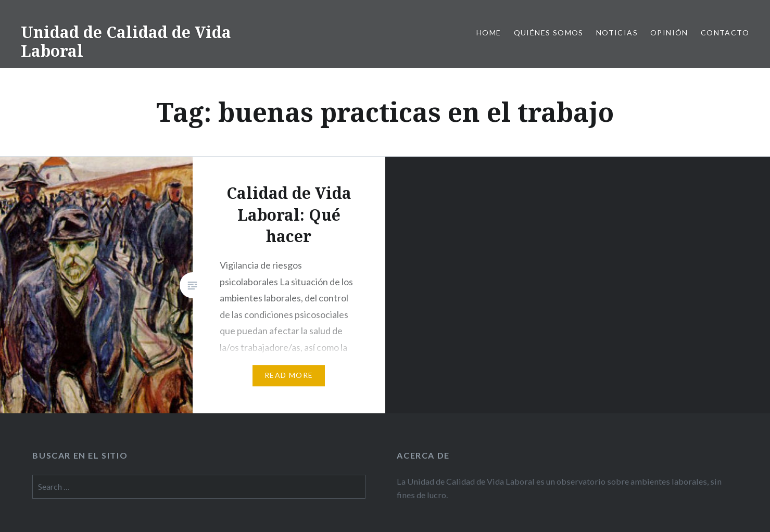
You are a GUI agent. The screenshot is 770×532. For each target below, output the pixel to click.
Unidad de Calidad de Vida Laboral (126, 41)
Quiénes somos (549, 33)
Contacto (725, 33)
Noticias (617, 33)
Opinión (669, 33)
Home (489, 33)
